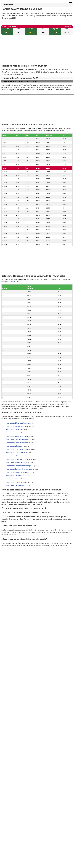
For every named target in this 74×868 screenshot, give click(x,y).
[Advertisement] (37, 51)
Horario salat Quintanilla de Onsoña (18, 459)
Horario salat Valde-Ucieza (15, 476)
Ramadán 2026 (13, 282)
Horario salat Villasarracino (15, 456)
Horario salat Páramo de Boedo (17, 479)
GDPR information (8, 556)
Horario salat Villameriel (14, 430)
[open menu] (71, 3)
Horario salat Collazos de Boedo (17, 482)
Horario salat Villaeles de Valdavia (17, 436)
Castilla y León (8, 5)
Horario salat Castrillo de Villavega (18, 439)
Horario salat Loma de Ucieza (16, 433)
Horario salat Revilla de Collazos (17, 472)
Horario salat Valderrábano (15, 485)
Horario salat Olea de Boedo (16, 453)
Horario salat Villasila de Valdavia (17, 426)
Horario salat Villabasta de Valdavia (18, 443)
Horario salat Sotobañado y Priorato (18, 449)
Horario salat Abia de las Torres (16, 462)
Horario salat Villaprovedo (15, 446)
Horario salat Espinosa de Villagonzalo (19, 469)
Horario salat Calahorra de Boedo (17, 466)
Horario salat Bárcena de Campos (17, 423)
